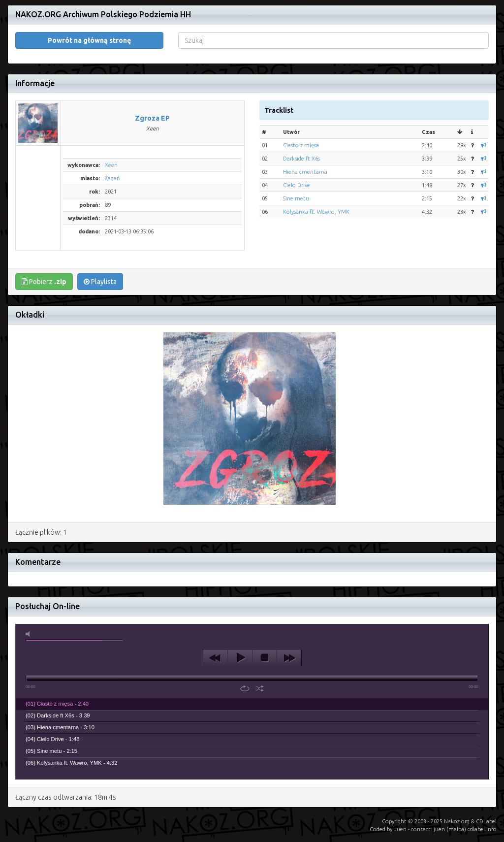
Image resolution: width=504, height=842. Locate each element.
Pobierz (44, 267)
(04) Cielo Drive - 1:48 (52, 724)
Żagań (112, 163)
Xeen (111, 150)
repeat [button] (245, 674)
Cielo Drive (297, 170)
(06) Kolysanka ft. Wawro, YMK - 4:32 (72, 748)
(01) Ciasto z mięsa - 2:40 (57, 689)
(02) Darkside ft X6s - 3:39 (58, 701)
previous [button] (215, 643)
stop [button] (265, 643)
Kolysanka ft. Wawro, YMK (316, 197)
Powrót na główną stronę (89, 26)
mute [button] (30, 619)
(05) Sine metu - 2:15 (51, 736)
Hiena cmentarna (305, 157)
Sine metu (296, 184)
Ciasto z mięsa (301, 130)
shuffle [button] (260, 674)
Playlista (100, 267)
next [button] (289, 643)
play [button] (240, 643)
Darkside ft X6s (301, 144)
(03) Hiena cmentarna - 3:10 (60, 712)
